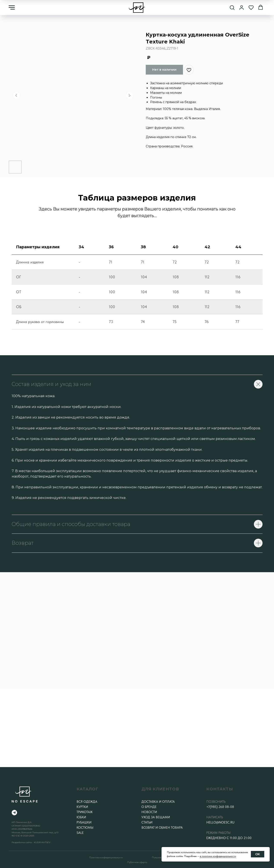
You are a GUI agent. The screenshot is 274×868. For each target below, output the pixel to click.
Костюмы (85, 828)
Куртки (82, 807)
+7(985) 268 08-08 (220, 807)
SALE (80, 833)
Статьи (147, 822)
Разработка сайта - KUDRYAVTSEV (31, 842)
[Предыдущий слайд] (16, 96)
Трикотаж (85, 812)
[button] (232, 7)
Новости (149, 812)
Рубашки (84, 822)
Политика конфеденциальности (106, 857)
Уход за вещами (156, 817)
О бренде (149, 807)
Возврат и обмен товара (162, 828)
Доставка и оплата (158, 802)
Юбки (81, 817)
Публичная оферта (137, 862)
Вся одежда (87, 802)
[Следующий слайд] (130, 96)
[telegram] (14, 813)
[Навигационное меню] (12, 8)
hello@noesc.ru (220, 822)
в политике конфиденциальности (218, 856)
